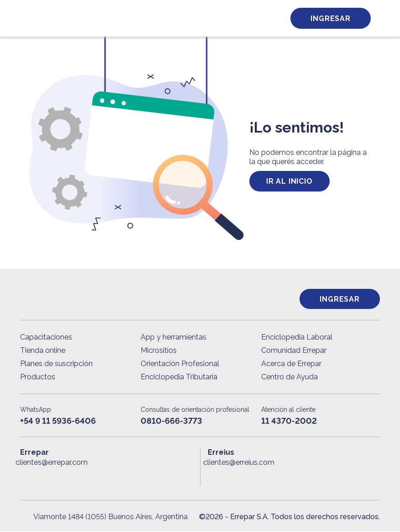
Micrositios (159, 351)
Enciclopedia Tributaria (179, 378)
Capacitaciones (46, 338)
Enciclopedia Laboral (297, 338)
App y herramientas (174, 338)
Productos (38, 378)
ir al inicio (289, 181)
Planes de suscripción (56, 364)
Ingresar (330, 19)
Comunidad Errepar (294, 351)
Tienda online (43, 351)
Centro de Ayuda (289, 378)
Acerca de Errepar (291, 364)
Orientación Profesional (180, 364)
